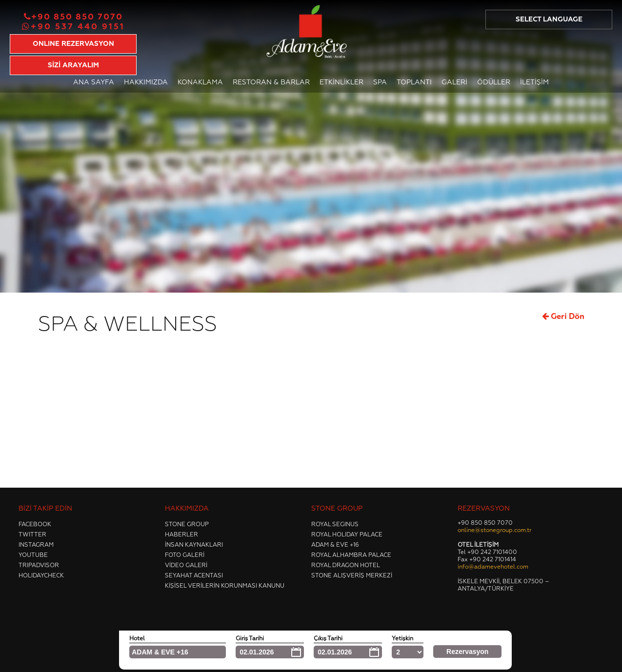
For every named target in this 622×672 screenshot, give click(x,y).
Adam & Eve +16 (335, 545)
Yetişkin (402, 639)
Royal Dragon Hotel (346, 566)
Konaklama (200, 82)
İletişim (534, 82)
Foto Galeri (185, 555)
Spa (380, 82)
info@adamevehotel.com (493, 567)
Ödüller (494, 82)
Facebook (35, 525)
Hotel (137, 639)
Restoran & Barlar (271, 82)
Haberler (181, 535)
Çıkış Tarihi (328, 639)
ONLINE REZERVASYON (73, 44)
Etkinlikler (341, 82)
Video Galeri (186, 566)
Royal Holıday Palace (347, 535)
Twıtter (32, 535)
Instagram (36, 545)
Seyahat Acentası (194, 576)
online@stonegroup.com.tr (494, 531)
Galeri (454, 82)
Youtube (33, 555)
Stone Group (187, 525)
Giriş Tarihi (250, 639)
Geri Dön (563, 316)
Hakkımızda (146, 82)
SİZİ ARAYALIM (73, 65)
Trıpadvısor (39, 566)
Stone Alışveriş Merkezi (352, 576)
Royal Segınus (335, 525)
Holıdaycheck (41, 576)
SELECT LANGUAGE (549, 20)
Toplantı (414, 82)
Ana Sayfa (94, 82)
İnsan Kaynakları (194, 545)
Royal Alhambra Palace (351, 555)
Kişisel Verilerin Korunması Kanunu (225, 586)
